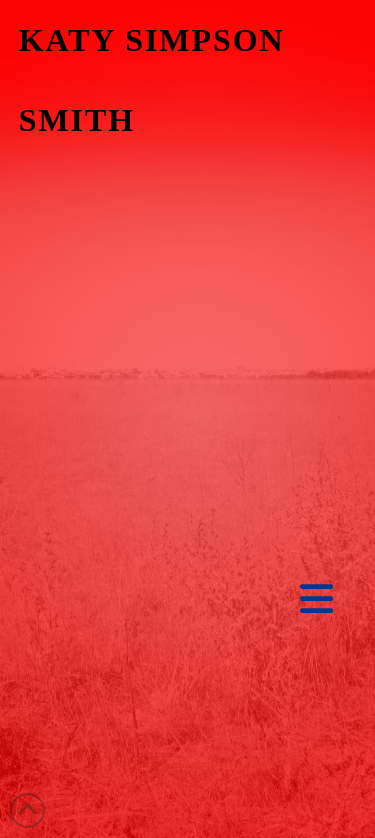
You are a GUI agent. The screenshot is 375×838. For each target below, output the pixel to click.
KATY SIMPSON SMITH (152, 80)
